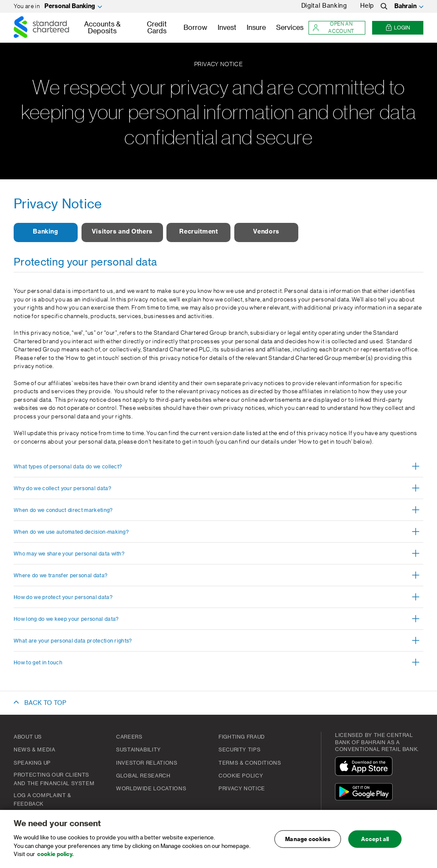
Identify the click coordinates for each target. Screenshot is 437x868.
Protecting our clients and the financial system (54, 779)
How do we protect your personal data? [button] (63, 597)
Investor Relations (147, 763)
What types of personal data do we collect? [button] (68, 467)
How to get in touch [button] (38, 663)
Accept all (375, 844)
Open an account (333, 28)
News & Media (35, 750)
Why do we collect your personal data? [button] (63, 488)
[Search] (384, 6)
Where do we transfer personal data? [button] (61, 576)
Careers (129, 737)
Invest (227, 28)
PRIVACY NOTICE (242, 789)
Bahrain (405, 6)
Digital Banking (324, 6)
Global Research (143, 776)
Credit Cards (157, 28)
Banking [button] (45, 232)
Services (290, 28)
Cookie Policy (241, 776)
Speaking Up (32, 763)
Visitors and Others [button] (122, 232)
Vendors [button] (266, 232)
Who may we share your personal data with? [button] (69, 554)
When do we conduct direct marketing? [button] (63, 510)
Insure (256, 28)
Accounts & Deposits (102, 28)
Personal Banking (70, 6)
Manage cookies (308, 844)
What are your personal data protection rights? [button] (73, 641)
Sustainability (138, 750)
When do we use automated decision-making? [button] (71, 532)
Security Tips (239, 750)
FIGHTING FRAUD (242, 737)
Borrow (195, 28)
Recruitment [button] (198, 232)
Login (398, 28)
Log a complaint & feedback (42, 800)
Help (367, 6)
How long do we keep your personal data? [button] (66, 619)
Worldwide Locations (151, 789)
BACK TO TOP (45, 703)
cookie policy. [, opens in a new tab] (55, 859)
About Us (28, 737)
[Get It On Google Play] (366, 793)
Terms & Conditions (250, 763)
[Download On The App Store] (366, 767)
